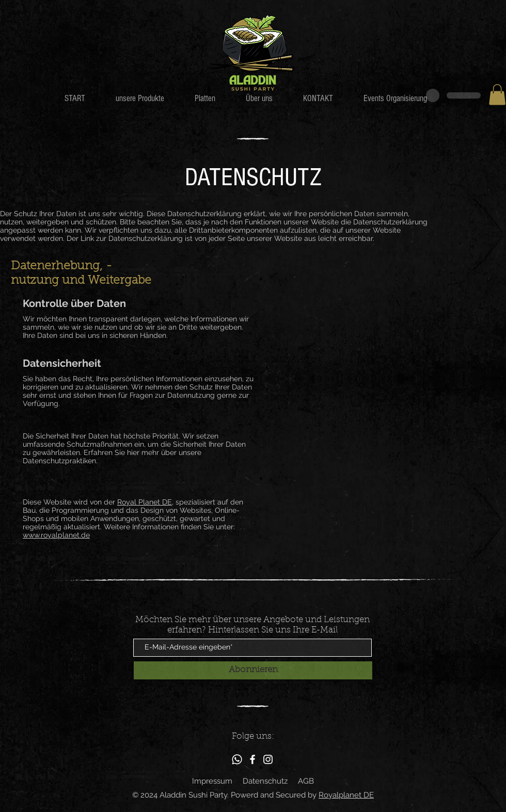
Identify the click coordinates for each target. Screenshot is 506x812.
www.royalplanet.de (56, 535)
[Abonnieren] (253, 670)
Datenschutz (265, 781)
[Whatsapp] (237, 759)
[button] (497, 95)
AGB (306, 781)
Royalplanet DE (346, 795)
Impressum (212, 781)
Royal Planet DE (145, 502)
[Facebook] (252, 759)
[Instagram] (268, 759)
